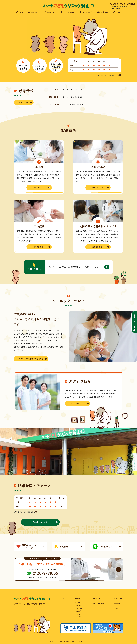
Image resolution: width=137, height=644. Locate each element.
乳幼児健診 (79, 608)
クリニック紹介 (98, 604)
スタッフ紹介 (119, 599)
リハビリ (78, 617)
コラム (116, 609)
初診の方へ (96, 599)
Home (63, 599)
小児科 (78, 602)
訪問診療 (78, 611)
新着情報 (117, 604)
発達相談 (78, 614)
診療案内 (78, 599)
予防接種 (78, 605)
